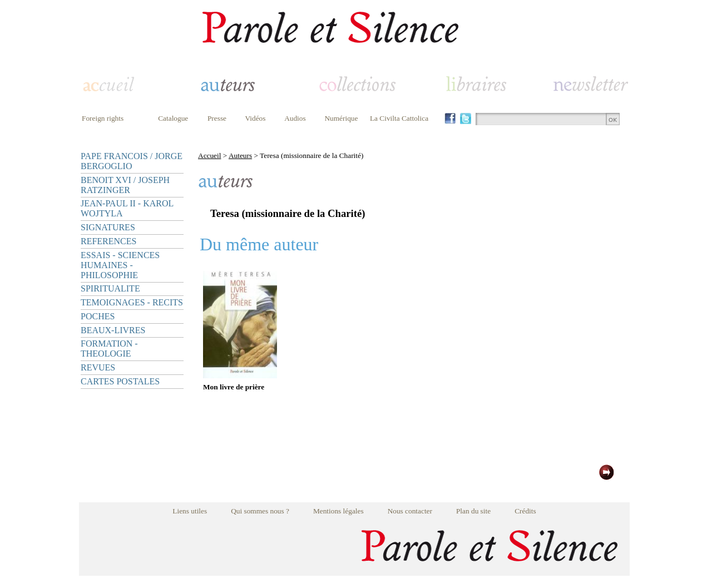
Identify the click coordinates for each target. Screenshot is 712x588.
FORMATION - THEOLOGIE (109, 349)
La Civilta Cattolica (399, 118)
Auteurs (240, 155)
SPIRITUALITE (110, 288)
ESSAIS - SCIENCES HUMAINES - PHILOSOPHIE (120, 265)
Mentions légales (338, 511)
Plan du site (473, 511)
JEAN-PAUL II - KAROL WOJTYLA (127, 208)
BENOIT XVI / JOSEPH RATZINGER (125, 185)
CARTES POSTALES (120, 381)
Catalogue (173, 118)
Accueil (209, 155)
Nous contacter (410, 511)
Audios (295, 118)
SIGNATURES (108, 227)
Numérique (341, 118)
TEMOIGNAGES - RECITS (132, 302)
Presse (217, 118)
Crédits (525, 511)
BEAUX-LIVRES (113, 330)
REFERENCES (108, 241)
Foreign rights (103, 118)
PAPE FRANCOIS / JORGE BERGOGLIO (132, 161)
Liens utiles (190, 511)
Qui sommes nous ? (260, 511)
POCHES (98, 316)
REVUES (98, 367)
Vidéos (256, 118)
